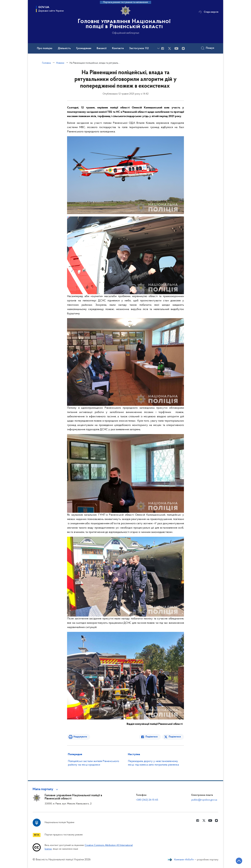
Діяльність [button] (64, 48)
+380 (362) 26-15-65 (147, 800)
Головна (46, 63)
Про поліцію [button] (45, 48)
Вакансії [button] (102, 48)
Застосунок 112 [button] (139, 48)
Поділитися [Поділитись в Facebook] (152, 737)
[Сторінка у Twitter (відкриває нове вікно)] (170, 48)
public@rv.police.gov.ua (204, 800)
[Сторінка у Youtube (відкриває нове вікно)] (176, 48)
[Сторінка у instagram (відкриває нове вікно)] (183, 48)
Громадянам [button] (84, 48)
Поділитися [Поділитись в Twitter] (175, 737)
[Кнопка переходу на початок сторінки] (239, 861)
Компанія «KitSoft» (184, 860)
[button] (46, 789)
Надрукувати (80, 737)
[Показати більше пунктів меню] (158, 48)
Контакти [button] (118, 48)
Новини (60, 63)
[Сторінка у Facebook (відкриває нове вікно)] (163, 48)
